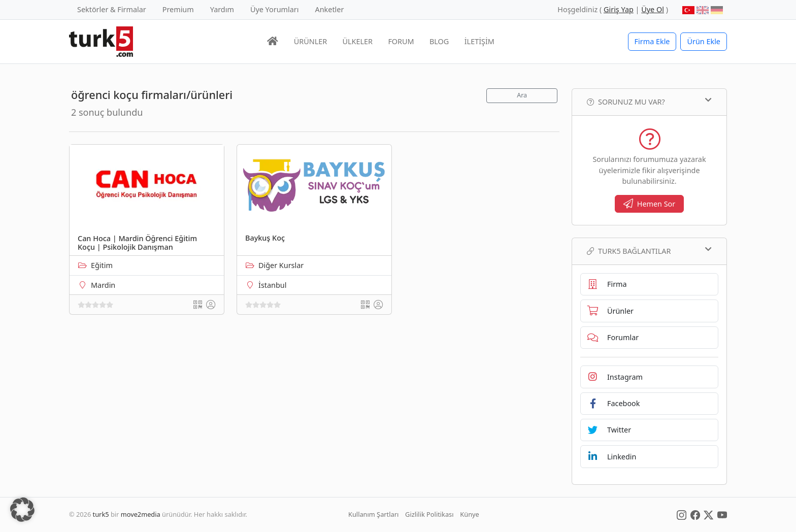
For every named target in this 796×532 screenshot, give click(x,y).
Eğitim (102, 265)
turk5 (101, 514)
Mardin (103, 285)
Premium (178, 9)
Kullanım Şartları (373, 514)
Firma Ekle (652, 41)
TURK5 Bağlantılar (649, 251)
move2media (141, 514)
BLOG (439, 41)
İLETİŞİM (479, 41)
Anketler (330, 9)
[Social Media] (682, 514)
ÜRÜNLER (310, 41)
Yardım (222, 9)
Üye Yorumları (275, 9)
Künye (469, 514)
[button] (22, 510)
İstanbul (272, 285)
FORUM (401, 41)
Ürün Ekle (704, 41)
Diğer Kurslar (281, 265)
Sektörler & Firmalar (112, 9)
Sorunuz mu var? (649, 102)
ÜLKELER (358, 41)
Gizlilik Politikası (429, 514)
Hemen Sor (650, 204)
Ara (522, 95)
